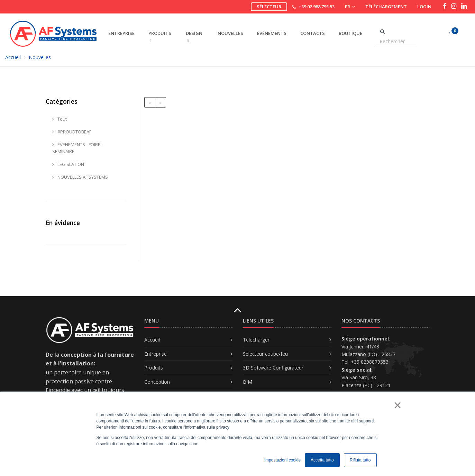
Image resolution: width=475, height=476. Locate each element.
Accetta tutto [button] (322, 460)
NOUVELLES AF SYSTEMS (80, 177)
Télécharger (256, 340)
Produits (154, 368)
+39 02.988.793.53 (317, 7)
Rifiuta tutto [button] (360, 460)
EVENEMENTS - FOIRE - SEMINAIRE (77, 148)
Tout (60, 119)
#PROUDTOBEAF (72, 132)
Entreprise (156, 354)
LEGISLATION (68, 164)
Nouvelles (230, 33)
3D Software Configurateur (273, 368)
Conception (157, 382)
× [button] (397, 405)
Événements (272, 33)
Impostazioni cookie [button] (282, 460)
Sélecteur (269, 7)
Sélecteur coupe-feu (265, 354)
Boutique (350, 33)
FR (350, 7)
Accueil (13, 57)
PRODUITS (160, 36)
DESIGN (194, 36)
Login (424, 7)
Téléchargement (386, 7)
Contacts (313, 33)
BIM (248, 382)
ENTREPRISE (121, 33)
